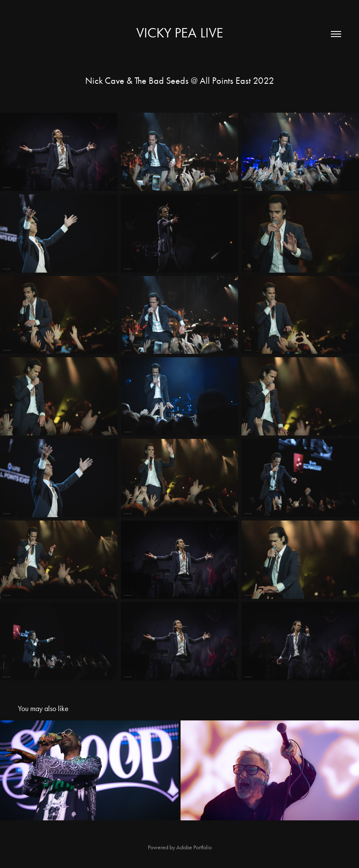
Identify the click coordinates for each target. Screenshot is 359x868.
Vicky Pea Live (180, 33)
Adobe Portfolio (194, 847)
